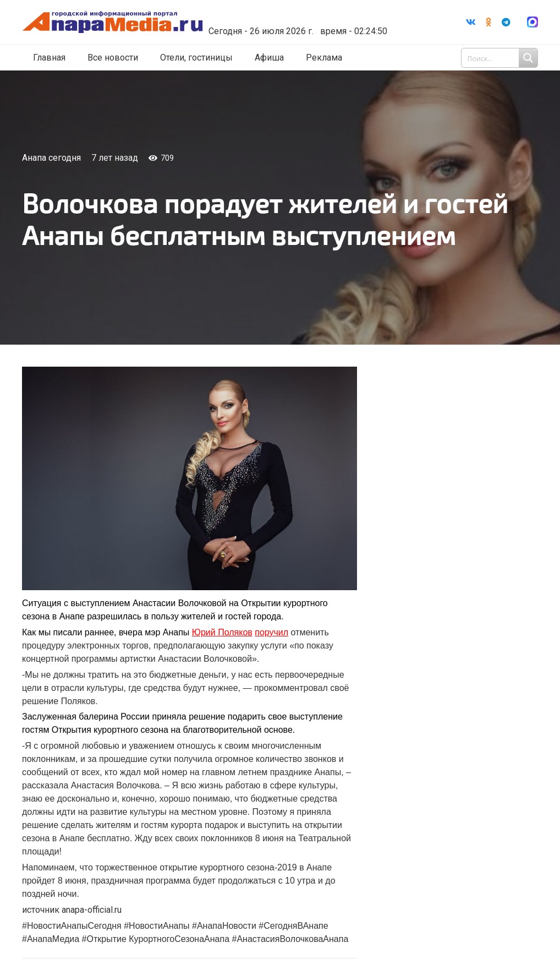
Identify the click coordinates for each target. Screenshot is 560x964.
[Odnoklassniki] (488, 22)
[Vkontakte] (471, 22)
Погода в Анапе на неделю (320, 7)
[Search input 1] (501, 58)
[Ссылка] (145, 22)
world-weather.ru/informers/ (320, 17)
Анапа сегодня (51, 158)
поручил (271, 632)
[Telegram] (506, 22)
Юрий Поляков (222, 632)
